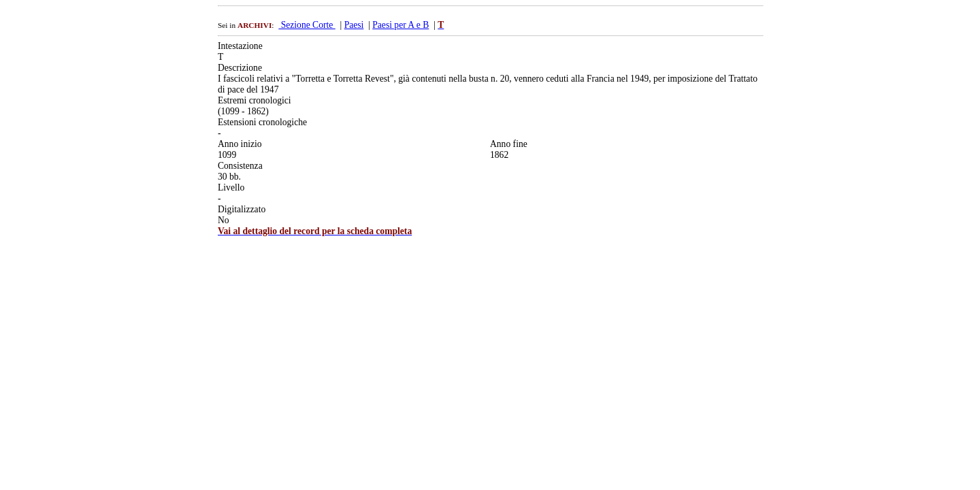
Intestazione (240, 46)
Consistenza (240, 166)
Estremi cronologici (255, 100)
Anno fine (509, 144)
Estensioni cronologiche (262, 122)
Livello (231, 187)
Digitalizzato (242, 209)
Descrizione (240, 68)
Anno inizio (240, 144)
